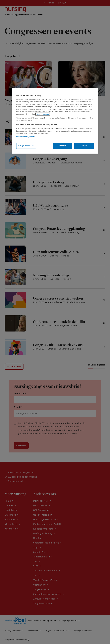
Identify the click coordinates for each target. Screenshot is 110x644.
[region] (55, 121)
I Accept (84, 146)
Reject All (63, 146)
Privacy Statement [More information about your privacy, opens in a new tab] (43, 114)
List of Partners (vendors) (26, 137)
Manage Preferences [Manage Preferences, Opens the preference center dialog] (26, 146)
